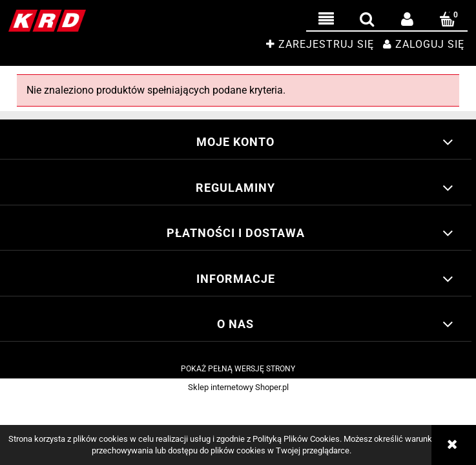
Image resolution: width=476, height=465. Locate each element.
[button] (326, 19)
